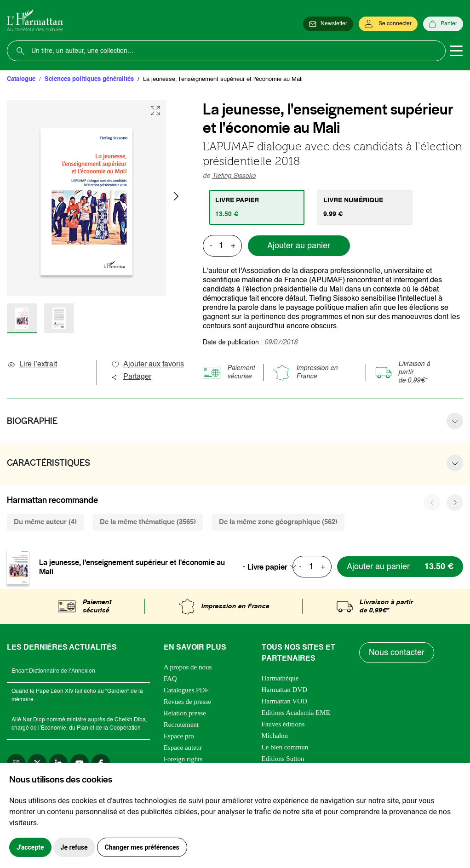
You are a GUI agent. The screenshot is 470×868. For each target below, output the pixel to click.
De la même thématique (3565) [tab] (148, 522)
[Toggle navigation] (456, 51)
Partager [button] (131, 377)
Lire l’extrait (32, 365)
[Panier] (443, 24)
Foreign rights (183, 759)
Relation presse (185, 713)
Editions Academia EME (296, 713)
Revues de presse (187, 702)
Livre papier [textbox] (267, 567)
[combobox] (275, 567)
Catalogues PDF (186, 690)
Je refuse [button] (74, 847)
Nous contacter (397, 653)
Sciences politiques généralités (89, 79)
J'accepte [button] (30, 847)
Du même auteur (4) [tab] (45, 522)
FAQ (170, 679)
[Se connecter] (388, 24)
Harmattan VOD (284, 701)
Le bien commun (285, 747)
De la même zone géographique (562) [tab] (278, 522)
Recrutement (181, 725)
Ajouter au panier (299, 246)
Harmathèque (280, 678)
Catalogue (21, 79)
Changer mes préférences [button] (142, 847)
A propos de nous (188, 667)
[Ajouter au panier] (400, 567)
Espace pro (179, 736)
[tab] (257, 207)
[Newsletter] (328, 24)
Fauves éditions (283, 724)
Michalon (275, 736)
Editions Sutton (283, 759)
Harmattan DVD (285, 690)
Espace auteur (183, 748)
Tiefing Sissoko (234, 176)
